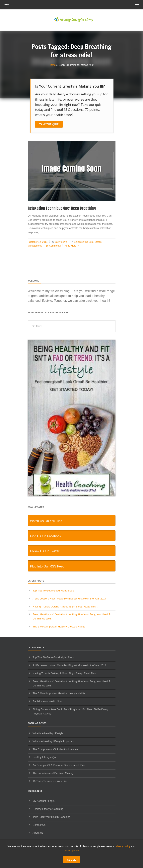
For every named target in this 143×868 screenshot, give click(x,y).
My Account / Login (44, 801)
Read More (72, 246)
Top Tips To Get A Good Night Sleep (53, 591)
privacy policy (122, 846)
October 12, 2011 (38, 242)
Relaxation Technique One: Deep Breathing (62, 208)
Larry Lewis (61, 242)
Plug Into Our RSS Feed (47, 566)
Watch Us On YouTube (46, 521)
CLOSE (71, 860)
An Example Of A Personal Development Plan (59, 765)
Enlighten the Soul (84, 242)
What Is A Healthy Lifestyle (48, 733)
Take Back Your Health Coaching (52, 817)
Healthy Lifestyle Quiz (45, 757)
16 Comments (53, 246)
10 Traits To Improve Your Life (50, 781)
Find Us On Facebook (46, 536)
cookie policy (71, 851)
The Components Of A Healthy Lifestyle (55, 749)
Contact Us (39, 825)
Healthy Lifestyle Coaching (48, 809)
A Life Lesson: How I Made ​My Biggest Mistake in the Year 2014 (70, 599)
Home (52, 65)
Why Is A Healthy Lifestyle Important (53, 741)
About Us (38, 833)
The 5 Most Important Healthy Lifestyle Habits (59, 627)
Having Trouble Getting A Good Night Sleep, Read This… (66, 607)
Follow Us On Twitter (45, 551)
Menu (71, 4)
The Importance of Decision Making (53, 773)
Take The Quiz (49, 124)
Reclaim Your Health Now (47, 701)
